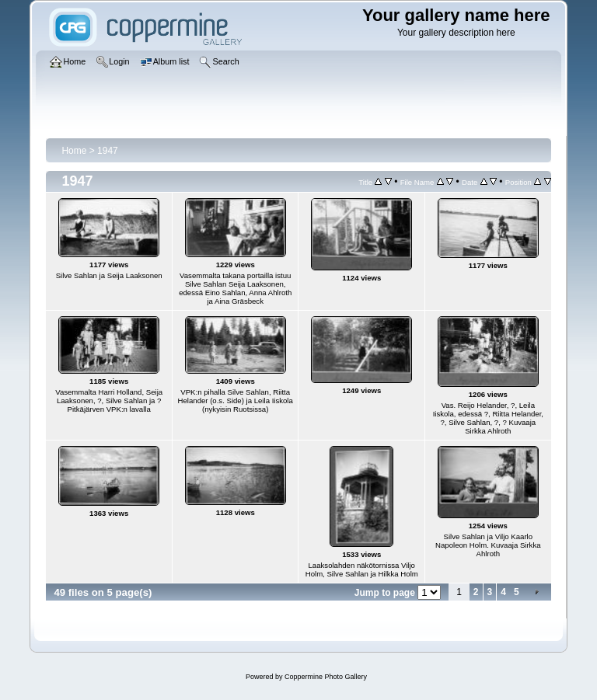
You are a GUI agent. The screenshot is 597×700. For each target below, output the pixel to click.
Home (74, 151)
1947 (108, 151)
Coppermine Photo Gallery (326, 677)
